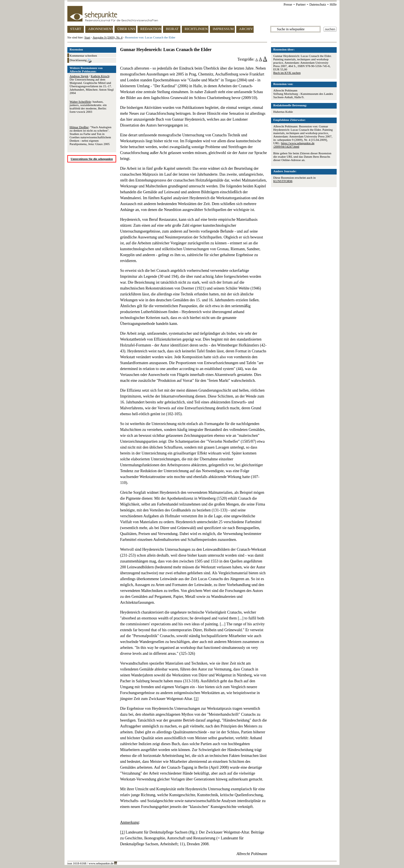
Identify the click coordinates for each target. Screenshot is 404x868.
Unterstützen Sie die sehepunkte (92, 159)
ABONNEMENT (101, 29)
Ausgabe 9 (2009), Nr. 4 (107, 37)
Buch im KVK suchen (287, 73)
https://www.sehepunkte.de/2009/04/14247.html (294, 145)
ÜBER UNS (126, 29)
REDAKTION (151, 29)
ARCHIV (246, 29)
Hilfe (333, 4)
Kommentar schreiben (83, 56)
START (76, 29)
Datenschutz (318, 4)
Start (87, 37)
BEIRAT (172, 29)
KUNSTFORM (283, 181)
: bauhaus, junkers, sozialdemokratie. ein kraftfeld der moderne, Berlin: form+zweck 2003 (88, 107)
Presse (288, 4)
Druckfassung (81, 61)
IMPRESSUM (223, 29)
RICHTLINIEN (196, 29)
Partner (301, 4)
